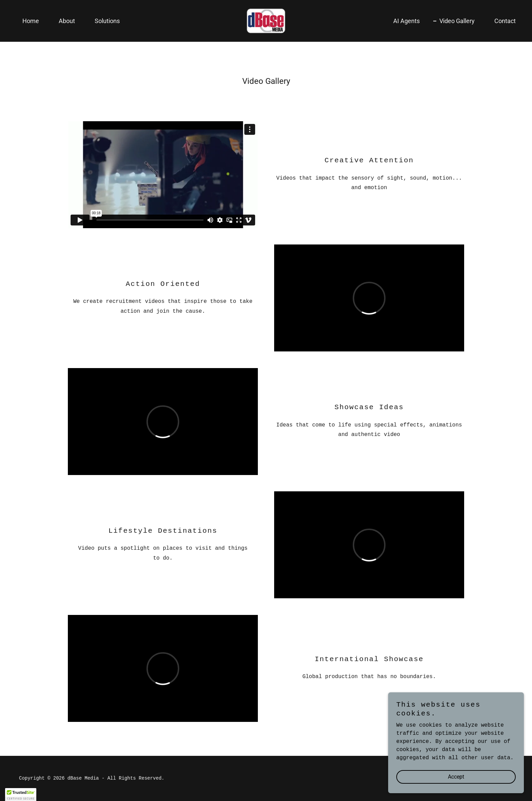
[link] (266, 21)
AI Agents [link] (406, 21)
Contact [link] (505, 21)
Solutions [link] (107, 21)
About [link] (67, 21)
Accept (456, 777)
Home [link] (31, 21)
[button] (21, 795)
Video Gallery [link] (457, 21)
